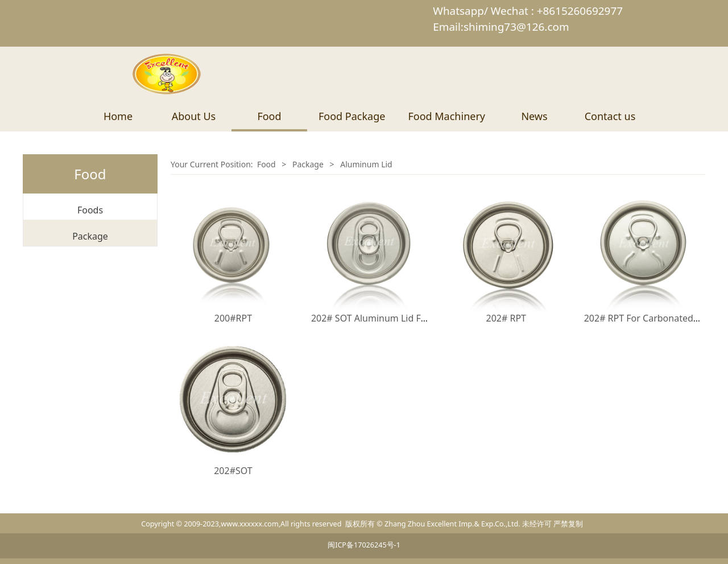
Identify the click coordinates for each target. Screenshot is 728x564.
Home (118, 116)
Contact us (610, 116)
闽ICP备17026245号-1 (364, 545)
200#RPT (233, 318)
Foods (90, 210)
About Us (194, 116)
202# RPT (506, 318)
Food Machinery (446, 116)
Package (90, 236)
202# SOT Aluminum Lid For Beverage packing (410, 318)
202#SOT (233, 471)
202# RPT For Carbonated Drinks (654, 318)
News (534, 116)
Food (269, 116)
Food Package (352, 116)
